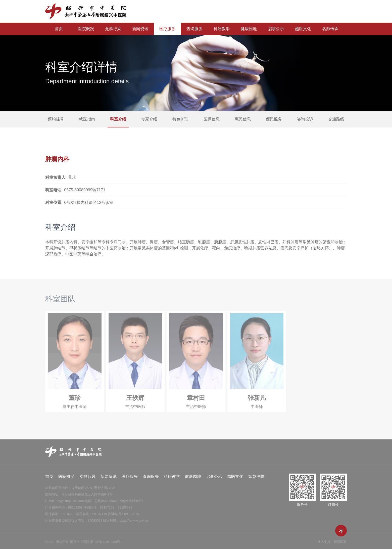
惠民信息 (243, 119)
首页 (59, 29)
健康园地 (249, 29)
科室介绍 (118, 119)
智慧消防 (256, 479)
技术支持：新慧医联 (332, 544)
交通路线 (336, 119)
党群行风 (113, 29)
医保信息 (212, 119)
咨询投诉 (305, 119)
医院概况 (86, 29)
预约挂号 (56, 119)
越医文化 (303, 29)
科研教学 (222, 29)
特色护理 (180, 119)
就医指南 (87, 119)
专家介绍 (149, 119)
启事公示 (276, 29)
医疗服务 (167, 29)
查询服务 (194, 29)
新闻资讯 (140, 29)
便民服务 (274, 119)
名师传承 (330, 29)
